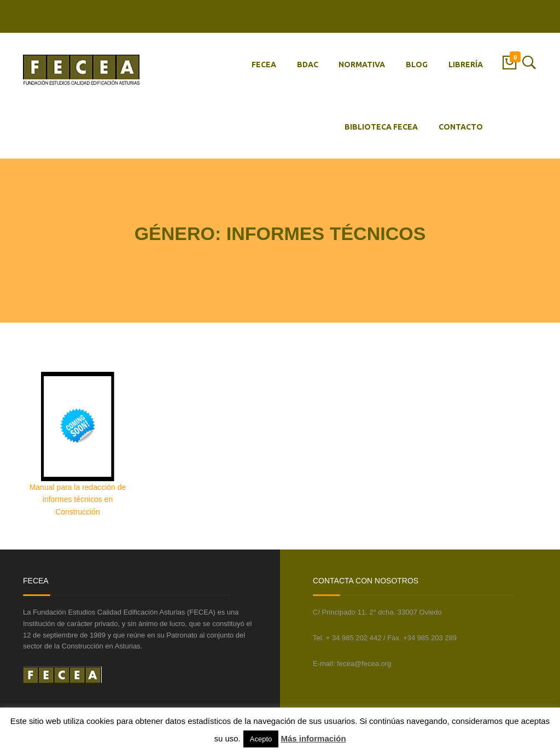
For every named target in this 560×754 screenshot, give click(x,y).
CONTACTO (461, 127)
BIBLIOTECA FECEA (381, 127)
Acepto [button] (261, 739)
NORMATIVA (362, 65)
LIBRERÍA (466, 65)
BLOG (417, 65)
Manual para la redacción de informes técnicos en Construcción (78, 499)
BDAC (308, 65)
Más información (313, 738)
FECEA (264, 65)
